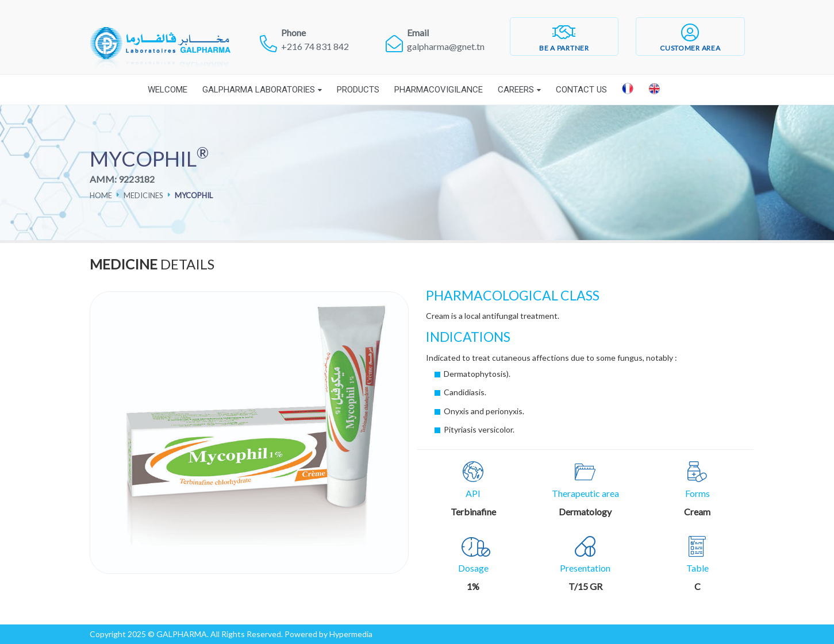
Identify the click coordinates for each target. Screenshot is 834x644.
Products (358, 90)
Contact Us (581, 90)
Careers (516, 90)
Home (101, 195)
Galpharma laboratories (259, 90)
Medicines (143, 195)
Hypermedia (351, 634)
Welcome (168, 90)
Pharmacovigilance (439, 90)
